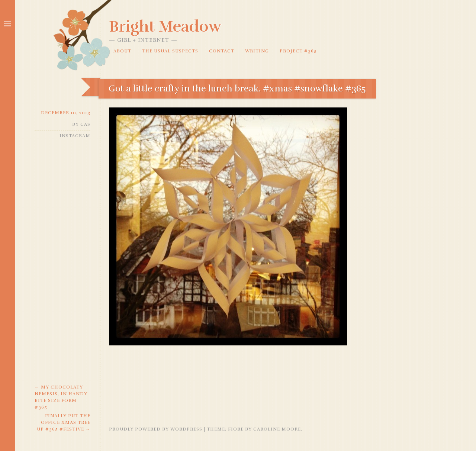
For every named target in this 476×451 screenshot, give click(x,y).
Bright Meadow (165, 26)
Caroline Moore (277, 429)
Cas (85, 124)
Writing (257, 51)
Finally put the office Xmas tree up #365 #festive (64, 422)
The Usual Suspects (170, 51)
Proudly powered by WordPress (156, 429)
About (122, 51)
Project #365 (298, 51)
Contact (222, 51)
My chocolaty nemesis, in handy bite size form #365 (61, 397)
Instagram (75, 136)
